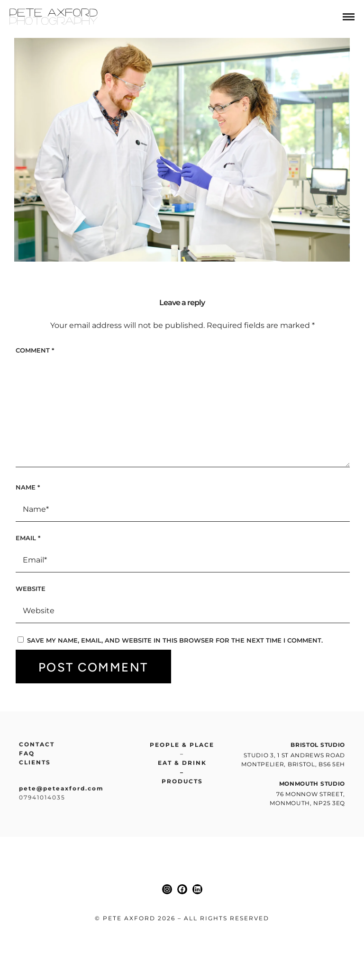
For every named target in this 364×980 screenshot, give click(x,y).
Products (182, 781)
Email (28, 538)
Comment (35, 350)
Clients (35, 762)
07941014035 (42, 797)
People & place (182, 745)
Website (31, 589)
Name (28, 487)
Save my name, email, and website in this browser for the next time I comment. (175, 640)
